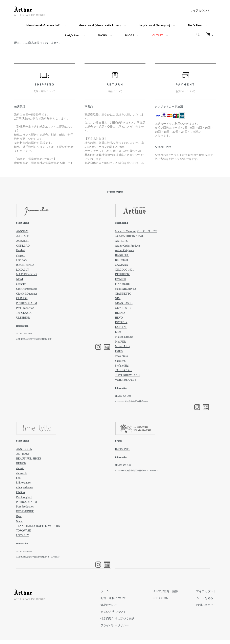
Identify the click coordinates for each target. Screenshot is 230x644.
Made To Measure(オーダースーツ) (136, 231)
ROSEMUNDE (25, 511)
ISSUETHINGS (25, 265)
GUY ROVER (123, 308)
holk (19, 478)
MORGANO (122, 346)
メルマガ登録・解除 (165, 591)
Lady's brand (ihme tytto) (154, 25)
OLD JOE (22, 298)
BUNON (21, 463)
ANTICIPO (122, 241)
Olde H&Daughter (27, 294)
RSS (155, 598)
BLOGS (130, 35)
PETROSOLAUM (27, 303)
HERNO (120, 313)
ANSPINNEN (24, 449)
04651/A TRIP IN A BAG (130, 236)
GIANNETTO (123, 294)
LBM (118, 332)
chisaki (20, 468)
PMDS (119, 351)
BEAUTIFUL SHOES (29, 459)
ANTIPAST (23, 454)
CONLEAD (23, 246)
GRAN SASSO (124, 303)
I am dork (22, 260)
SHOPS (102, 35)
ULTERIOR (23, 318)
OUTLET (158, 35)
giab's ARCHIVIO (125, 289)
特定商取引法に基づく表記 (117, 619)
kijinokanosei (24, 483)
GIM (118, 298)
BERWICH (121, 260)
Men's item (195, 25)
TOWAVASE (24, 531)
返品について (109, 605)
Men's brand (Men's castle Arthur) (100, 25)
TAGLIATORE (124, 370)
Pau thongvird (24, 497)
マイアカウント (200, 10)
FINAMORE (122, 284)
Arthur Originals (124, 250)
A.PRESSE (22, 236)
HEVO (119, 318)
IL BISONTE (123, 449)
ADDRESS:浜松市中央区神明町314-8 (131, 401)
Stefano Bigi (122, 366)
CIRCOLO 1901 (124, 270)
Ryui (19, 516)
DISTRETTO (123, 274)
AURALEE (23, 241)
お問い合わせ (205, 605)
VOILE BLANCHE (126, 380)
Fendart (20, 250)
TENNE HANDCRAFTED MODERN (38, 526)
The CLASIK (24, 313)
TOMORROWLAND (127, 375)
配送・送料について (113, 598)
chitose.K (21, 473)
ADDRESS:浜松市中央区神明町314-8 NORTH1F (137, 470)
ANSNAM (22, 231)
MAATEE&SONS (27, 274)
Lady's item (72, 35)
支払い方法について (113, 612)
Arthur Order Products (128, 246)
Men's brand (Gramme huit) (43, 25)
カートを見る (205, 598)
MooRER (120, 342)
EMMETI (121, 279)
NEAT (20, 279)
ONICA (21, 492)
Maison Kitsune (124, 337)
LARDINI (121, 327)
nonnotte (21, 284)
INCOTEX (121, 322)
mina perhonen (25, 487)
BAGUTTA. (122, 255)
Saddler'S (120, 361)
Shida (19, 521)
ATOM (165, 598)
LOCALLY (23, 270)
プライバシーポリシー (115, 625)
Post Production (25, 308)
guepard (21, 255)
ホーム (105, 591)
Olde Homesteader (27, 289)
